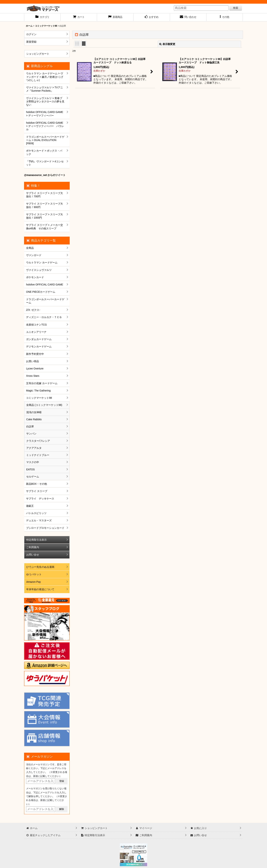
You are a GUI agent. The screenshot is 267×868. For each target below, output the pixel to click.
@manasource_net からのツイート (45, 175)
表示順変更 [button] (167, 44)
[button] (225, 17)
